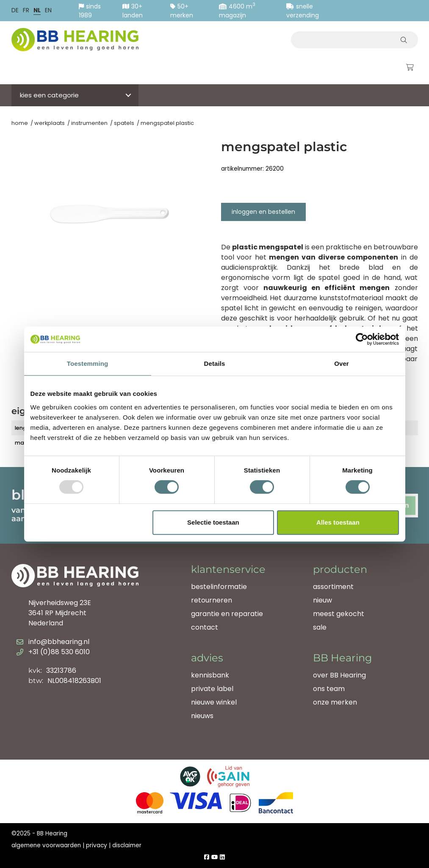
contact (205, 627)
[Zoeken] (405, 40)
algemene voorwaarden (46, 845)
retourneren (212, 600)
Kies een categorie (49, 95)
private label (212, 689)
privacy (97, 845)
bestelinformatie (219, 587)
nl (37, 10)
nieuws (202, 716)
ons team (329, 689)
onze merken (335, 702)
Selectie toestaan (213, 522)
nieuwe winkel (214, 702)
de (15, 10)
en (48, 10)
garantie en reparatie (227, 614)
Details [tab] (215, 364)
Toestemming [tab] (88, 364)
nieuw (322, 600)
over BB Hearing (339, 675)
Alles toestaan (338, 522)
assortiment (333, 587)
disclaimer (127, 845)
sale (320, 627)
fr (26, 10)
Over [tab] (342, 364)
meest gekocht (339, 614)
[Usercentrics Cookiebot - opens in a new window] (362, 339)
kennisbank (210, 675)
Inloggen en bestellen (263, 212)
